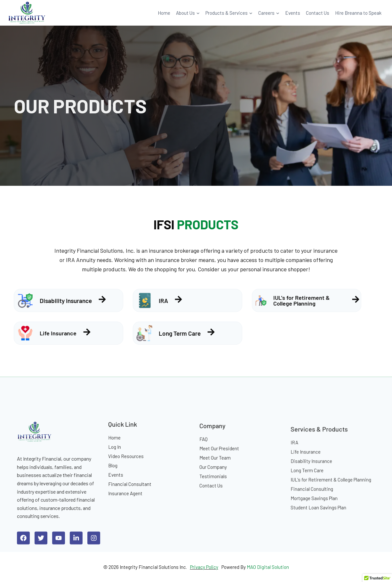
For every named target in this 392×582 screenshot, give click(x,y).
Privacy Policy (204, 567)
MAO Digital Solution (268, 567)
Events (293, 13)
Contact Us (318, 13)
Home (164, 13)
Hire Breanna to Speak (358, 13)
